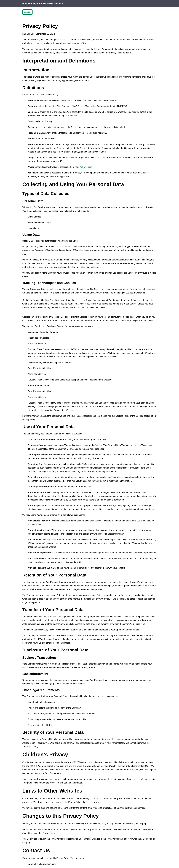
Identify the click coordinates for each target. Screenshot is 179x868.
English (28, 12)
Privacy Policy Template (120, 53)
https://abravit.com (83, 167)
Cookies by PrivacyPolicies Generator (136, 321)
